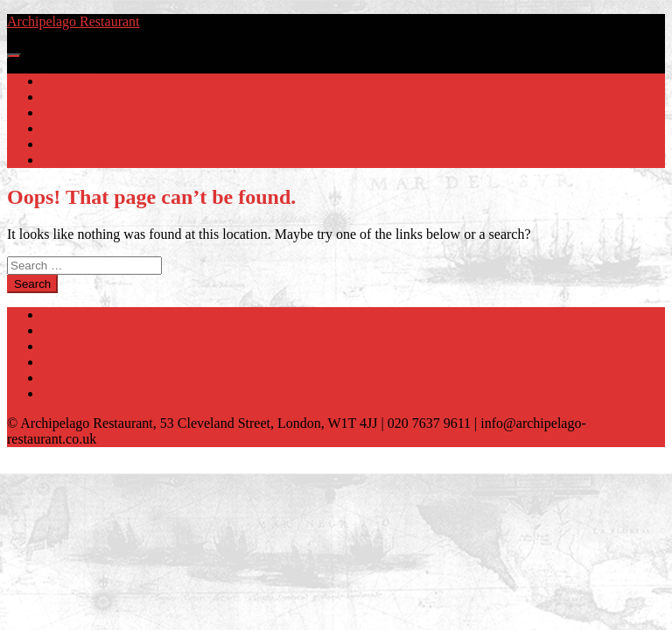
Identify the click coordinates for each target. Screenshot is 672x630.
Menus (61, 97)
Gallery (63, 112)
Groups (63, 144)
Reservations (78, 128)
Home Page (74, 81)
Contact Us (73, 160)
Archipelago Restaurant (73, 21)
